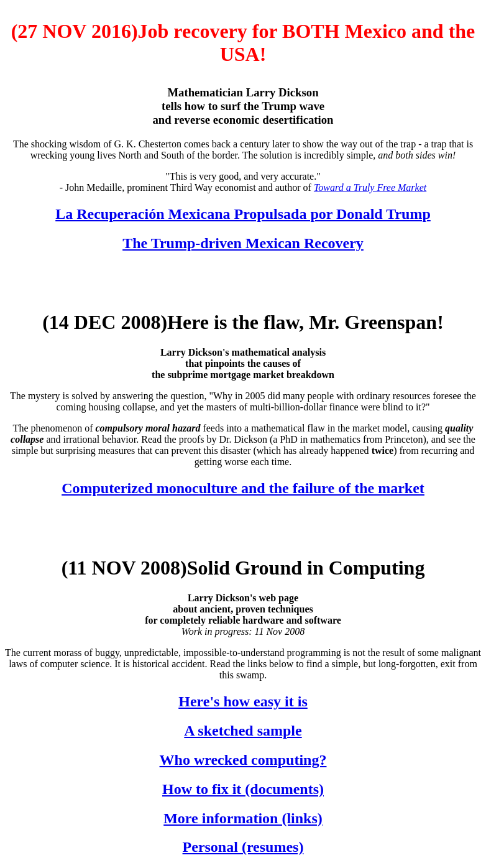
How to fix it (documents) (243, 789)
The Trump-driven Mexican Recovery (243, 243)
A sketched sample (243, 731)
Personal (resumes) (243, 847)
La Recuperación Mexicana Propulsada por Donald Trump (243, 214)
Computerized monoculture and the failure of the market (243, 488)
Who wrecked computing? (243, 760)
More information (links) (243, 818)
